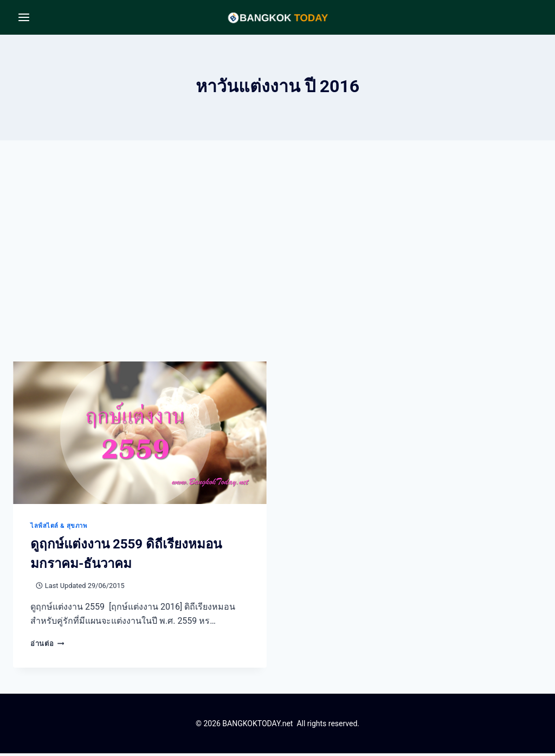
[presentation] (140, 435)
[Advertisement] (277, 262)
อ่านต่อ (47, 646)
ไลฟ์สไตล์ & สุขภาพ (59, 529)
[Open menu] (24, 17)
